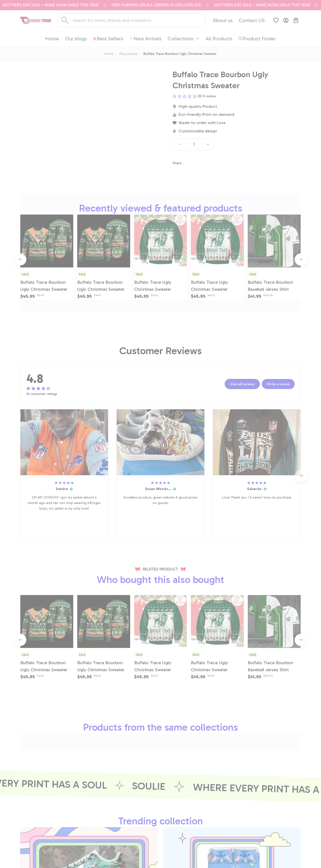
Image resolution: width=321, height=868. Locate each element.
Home (109, 54)
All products (129, 54)
